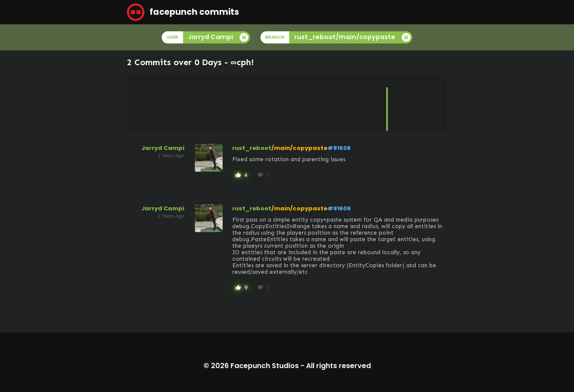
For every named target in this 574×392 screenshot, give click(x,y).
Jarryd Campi (163, 148)
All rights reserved (339, 366)
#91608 (339, 148)
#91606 (339, 208)
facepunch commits (183, 12)
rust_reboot (252, 148)
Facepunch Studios (265, 366)
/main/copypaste (299, 148)
